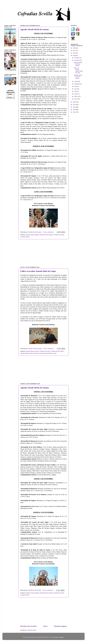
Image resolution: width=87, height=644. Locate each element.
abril (76, 91)
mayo (76, 89)
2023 (74, 48)
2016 (74, 107)
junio (76, 86)
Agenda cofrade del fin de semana (35, 29)
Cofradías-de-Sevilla (59, 235)
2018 (74, 102)
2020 (74, 53)
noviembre (77, 60)
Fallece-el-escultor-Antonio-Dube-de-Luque (45, 353)
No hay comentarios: (49, 232)
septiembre (77, 84)
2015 (74, 110)
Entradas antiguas (60, 626)
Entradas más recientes (29, 626)
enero (76, 99)
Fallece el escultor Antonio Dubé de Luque (38, 271)
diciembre (77, 58)
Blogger (62, 637)
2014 (74, 112)
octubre (76, 81)
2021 (74, 50)
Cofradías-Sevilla (25, 237)
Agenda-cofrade (30, 235)
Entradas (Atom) (32, 630)
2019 (74, 55)
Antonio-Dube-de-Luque (32, 351)
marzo (76, 94)
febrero (76, 96)
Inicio (45, 626)
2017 (74, 105)
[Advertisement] (43, 253)
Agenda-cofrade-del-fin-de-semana (44, 235)
